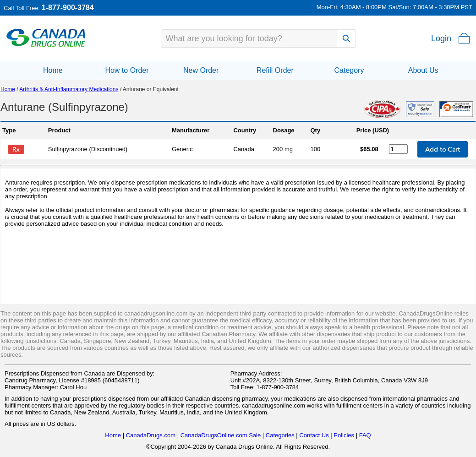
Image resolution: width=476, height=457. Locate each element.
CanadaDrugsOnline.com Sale (221, 435)
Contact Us (314, 435)
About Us (423, 70)
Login (441, 38)
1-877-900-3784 (68, 8)
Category (349, 70)
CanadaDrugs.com (151, 435)
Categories (280, 435)
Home (53, 70)
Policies (344, 435)
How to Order (127, 70)
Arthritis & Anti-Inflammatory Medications (69, 89)
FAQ (365, 435)
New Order (201, 70)
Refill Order (275, 70)
